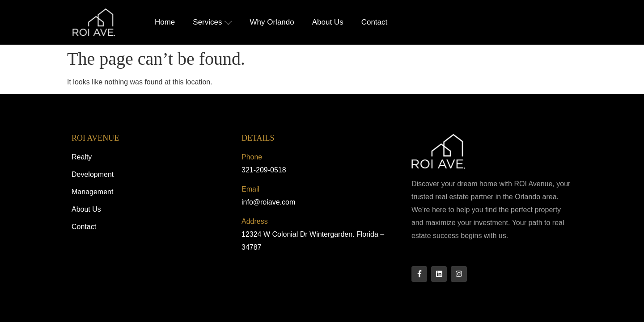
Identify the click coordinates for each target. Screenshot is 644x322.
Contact (375, 22)
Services (212, 22)
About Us (328, 22)
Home (165, 22)
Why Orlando (272, 22)
